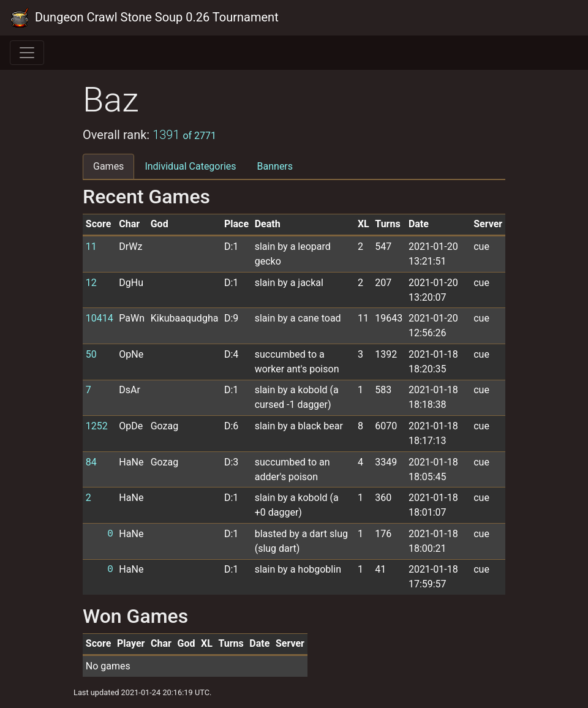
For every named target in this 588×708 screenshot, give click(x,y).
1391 (184, 135)
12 (91, 283)
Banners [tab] (275, 166)
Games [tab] (108, 166)
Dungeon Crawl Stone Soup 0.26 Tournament (144, 18)
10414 (100, 318)
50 (91, 354)
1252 (97, 426)
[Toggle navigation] (27, 53)
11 (91, 247)
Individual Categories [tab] (190, 166)
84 (91, 462)
